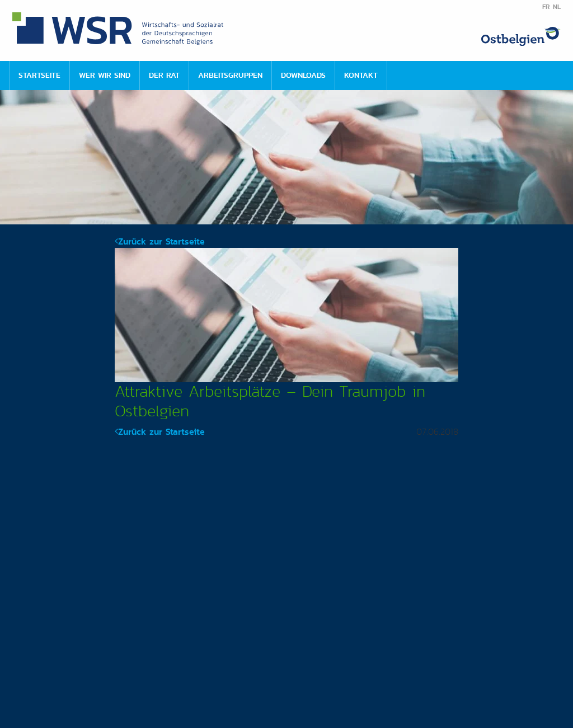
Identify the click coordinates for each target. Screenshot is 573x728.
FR (546, 7)
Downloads (303, 75)
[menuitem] (39, 76)
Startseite (39, 75)
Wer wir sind (105, 75)
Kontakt (361, 75)
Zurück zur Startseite (160, 241)
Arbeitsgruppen (230, 75)
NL (557, 7)
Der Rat (164, 75)
